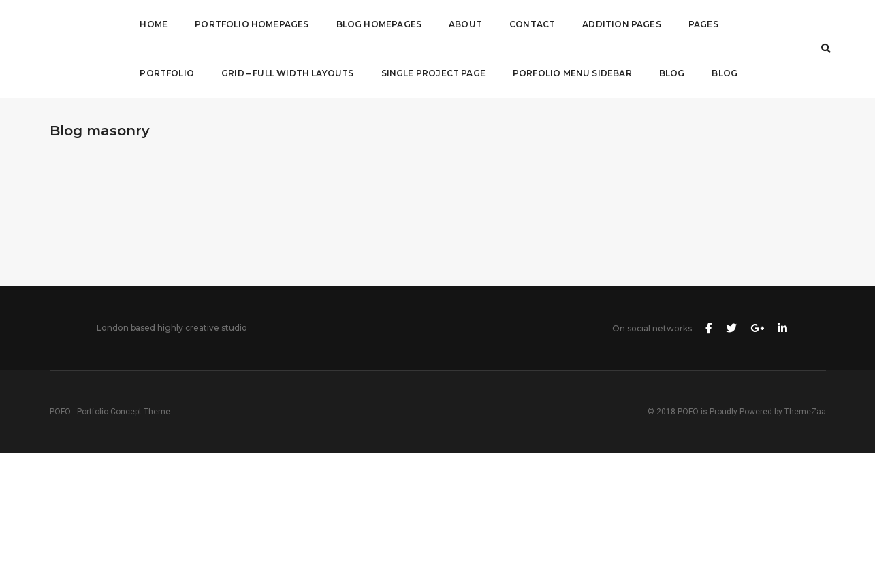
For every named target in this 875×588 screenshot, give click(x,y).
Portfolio (167, 73)
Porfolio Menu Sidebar (572, 73)
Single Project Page (433, 73)
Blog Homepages (379, 24)
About (465, 24)
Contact (532, 24)
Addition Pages (622, 24)
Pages (703, 24)
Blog (672, 73)
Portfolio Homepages (252, 24)
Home (154, 24)
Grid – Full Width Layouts (288, 73)
